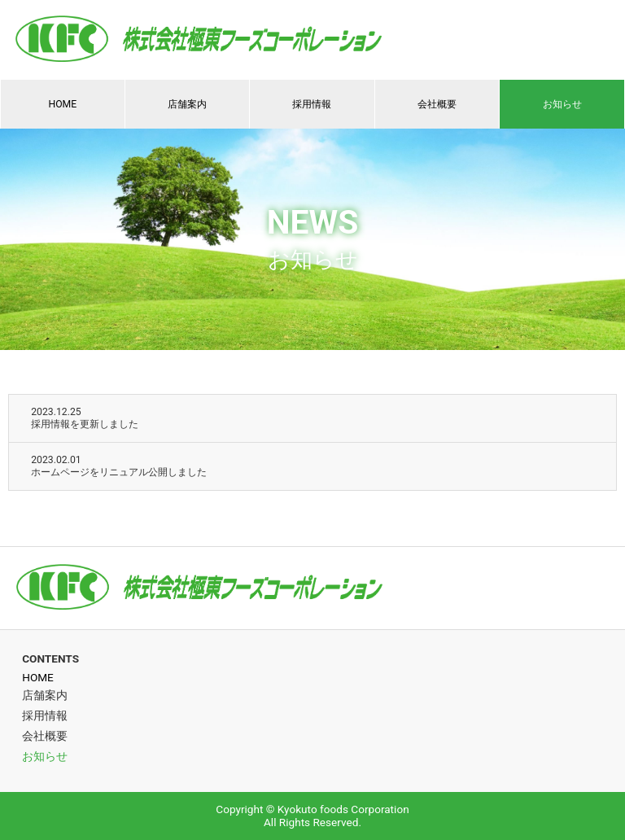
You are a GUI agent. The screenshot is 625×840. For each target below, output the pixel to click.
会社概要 (437, 104)
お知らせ (562, 104)
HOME (62, 104)
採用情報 (312, 104)
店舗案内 (187, 104)
